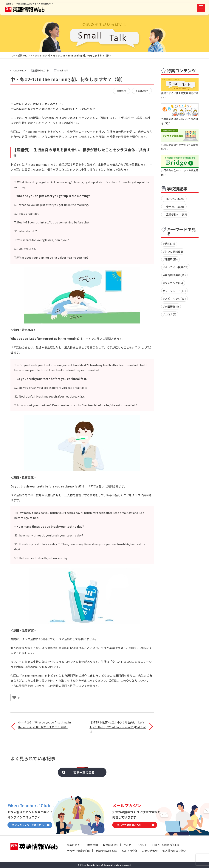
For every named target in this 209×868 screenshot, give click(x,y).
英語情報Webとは (106, 851)
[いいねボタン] (14, 697)
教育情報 (93, 845)
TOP (13, 55)
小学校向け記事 (175, 199)
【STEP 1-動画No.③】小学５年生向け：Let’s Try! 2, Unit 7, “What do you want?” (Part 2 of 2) (118, 727)
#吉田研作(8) (171, 306)
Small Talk (40, 55)
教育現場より (111, 845)
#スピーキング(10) (174, 299)
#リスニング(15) (173, 283)
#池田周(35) (170, 259)
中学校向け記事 (175, 207)
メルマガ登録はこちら (129, 825)
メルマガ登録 (129, 851)
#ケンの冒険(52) (173, 251)
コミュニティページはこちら (28, 825)
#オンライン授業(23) (176, 267)
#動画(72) (169, 244)
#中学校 (121, 91)
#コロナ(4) (170, 314)
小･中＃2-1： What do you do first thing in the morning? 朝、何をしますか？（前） (44, 725)
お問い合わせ (150, 851)
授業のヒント (25, 55)
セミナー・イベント (135, 845)
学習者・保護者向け (79, 851)
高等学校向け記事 (177, 214)
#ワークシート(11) (174, 291)
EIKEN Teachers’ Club (165, 845)
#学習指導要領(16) (174, 275)
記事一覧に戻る (84, 772)
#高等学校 (142, 91)
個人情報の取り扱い (174, 851)
